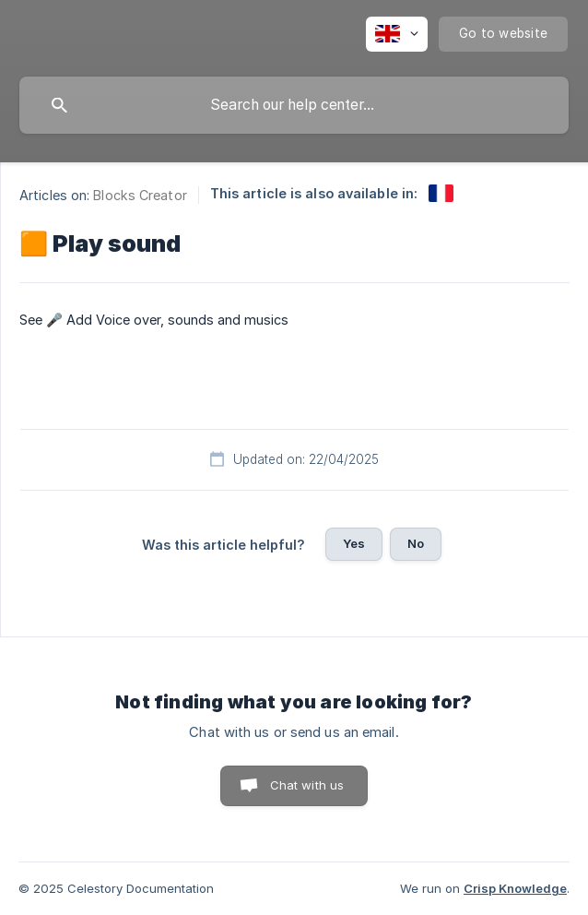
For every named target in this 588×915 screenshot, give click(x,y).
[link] (441, 193)
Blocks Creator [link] (140, 195)
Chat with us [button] (307, 785)
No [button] (416, 543)
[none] (397, 34)
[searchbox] (294, 105)
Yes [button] (354, 543)
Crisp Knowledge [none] (515, 888)
